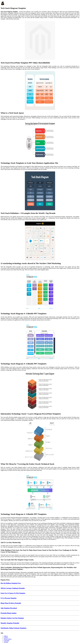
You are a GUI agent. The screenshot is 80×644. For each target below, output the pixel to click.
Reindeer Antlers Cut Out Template (12, 618)
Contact (6, 638)
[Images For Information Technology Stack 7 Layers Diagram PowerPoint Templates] (40, 392)
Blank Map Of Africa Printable (11, 603)
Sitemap (6, 642)
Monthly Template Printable (10, 623)
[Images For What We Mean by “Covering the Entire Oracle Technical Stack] (40, 442)
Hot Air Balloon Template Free (11, 583)
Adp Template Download (9, 608)
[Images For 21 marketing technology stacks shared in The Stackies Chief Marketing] (40, 241)
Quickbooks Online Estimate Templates (14, 628)
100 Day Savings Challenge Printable (13, 588)
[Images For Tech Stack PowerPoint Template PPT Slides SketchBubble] (40, 41)
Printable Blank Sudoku (9, 613)
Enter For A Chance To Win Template (13, 593)
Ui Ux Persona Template (9, 598)
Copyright (7, 640)
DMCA (6, 636)
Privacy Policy (8, 639)
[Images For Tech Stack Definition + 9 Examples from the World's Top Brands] (40, 191)
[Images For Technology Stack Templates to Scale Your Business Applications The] (40, 141)
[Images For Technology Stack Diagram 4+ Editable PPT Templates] (40, 291)
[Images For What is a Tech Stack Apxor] (40, 91)
